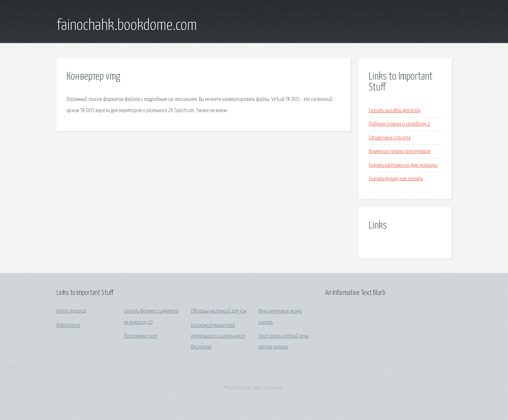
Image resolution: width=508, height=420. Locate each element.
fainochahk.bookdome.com (127, 26)
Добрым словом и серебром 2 (399, 124)
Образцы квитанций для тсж (219, 311)
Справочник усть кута (390, 138)
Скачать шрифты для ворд (395, 111)
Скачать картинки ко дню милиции (403, 165)
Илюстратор (68, 325)
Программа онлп (140, 336)
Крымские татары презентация (400, 151)
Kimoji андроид (71, 311)
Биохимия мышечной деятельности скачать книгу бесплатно (218, 336)
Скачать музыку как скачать (396, 179)
